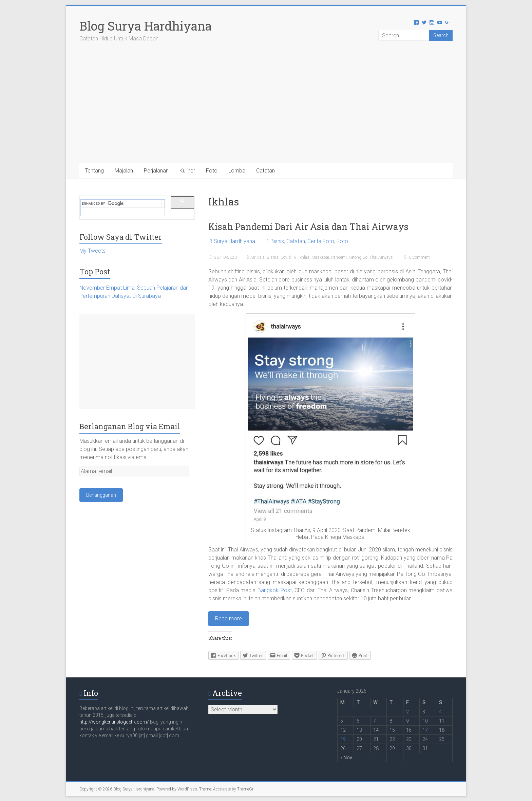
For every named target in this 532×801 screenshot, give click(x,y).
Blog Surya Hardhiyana (146, 26)
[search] (121, 204)
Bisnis (277, 241)
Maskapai (320, 257)
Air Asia (258, 257)
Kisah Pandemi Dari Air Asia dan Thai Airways (308, 226)
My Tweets (92, 251)
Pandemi (339, 257)
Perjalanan (156, 171)
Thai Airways (381, 257)
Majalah (124, 171)
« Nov (346, 758)
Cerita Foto (321, 241)
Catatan (265, 171)
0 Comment (416, 257)
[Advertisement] (266, 112)
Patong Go (358, 257)
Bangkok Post (275, 590)
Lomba (237, 171)
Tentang (94, 171)
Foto (212, 171)
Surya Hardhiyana (234, 241)
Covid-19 (289, 257)
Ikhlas (304, 257)
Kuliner (187, 171)
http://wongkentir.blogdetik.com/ (115, 722)
